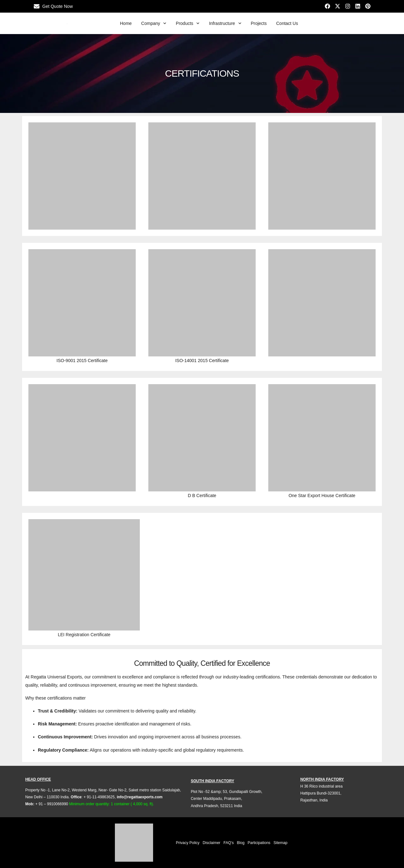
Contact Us (287, 23)
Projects (259, 23)
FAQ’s (229, 843)
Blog (241, 843)
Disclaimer (211, 843)
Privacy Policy (188, 843)
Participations (259, 843)
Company (154, 23)
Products (188, 23)
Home (126, 23)
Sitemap (281, 843)
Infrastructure (225, 23)
